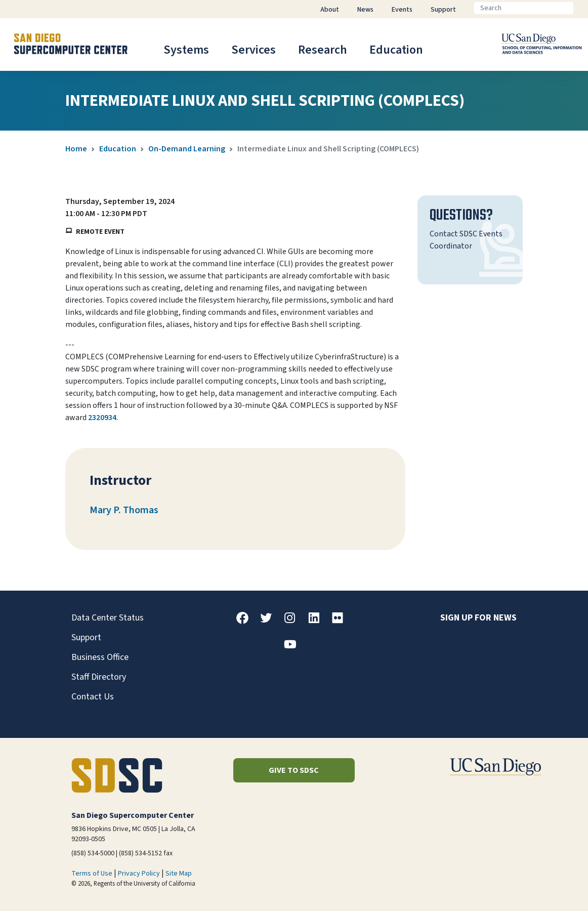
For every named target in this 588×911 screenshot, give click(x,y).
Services (254, 50)
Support (86, 637)
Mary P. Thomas (124, 510)
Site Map (179, 874)
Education (396, 50)
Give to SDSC (294, 770)
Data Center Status (108, 618)
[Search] (524, 8)
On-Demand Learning (187, 149)
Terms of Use (92, 874)
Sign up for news (478, 618)
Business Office (100, 657)
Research (323, 50)
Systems (186, 50)
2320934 (102, 418)
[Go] (581, 8)
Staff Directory (99, 677)
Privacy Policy (139, 874)
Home (76, 149)
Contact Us (93, 697)
